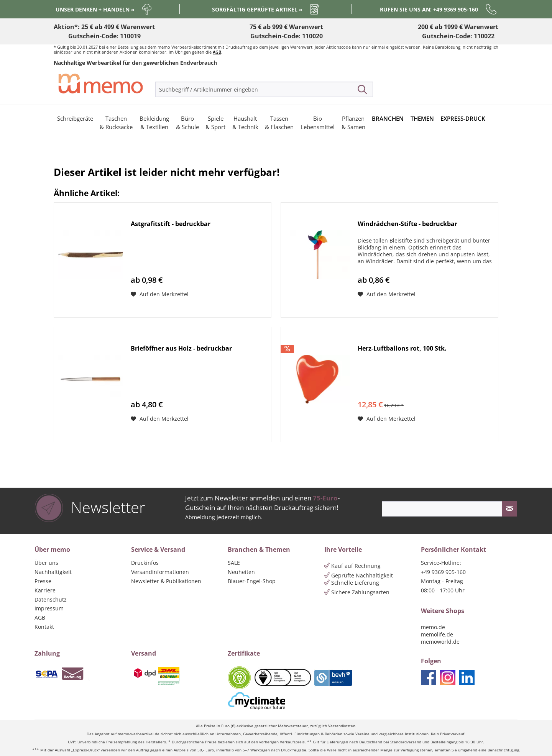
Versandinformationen (160, 572)
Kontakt (44, 627)
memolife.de (437, 634)
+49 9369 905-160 (443, 572)
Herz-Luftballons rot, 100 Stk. (402, 348)
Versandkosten (342, 726)
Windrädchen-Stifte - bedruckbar (407, 224)
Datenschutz (51, 599)
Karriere (45, 590)
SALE (234, 563)
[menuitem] (264, 89)
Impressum (49, 608)
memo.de (433, 627)
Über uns (46, 563)
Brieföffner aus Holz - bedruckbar (181, 348)
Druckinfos (145, 563)
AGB (217, 52)
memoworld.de (440, 642)
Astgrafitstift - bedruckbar (171, 224)
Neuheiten (241, 572)
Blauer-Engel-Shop (252, 581)
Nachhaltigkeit (53, 572)
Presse (43, 581)
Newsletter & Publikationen (166, 581)
